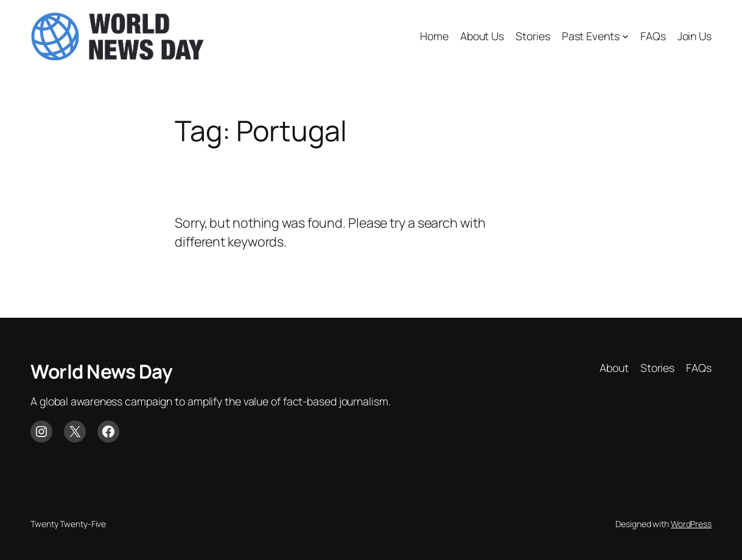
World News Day (101, 371)
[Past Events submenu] (625, 36)
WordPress (691, 524)
